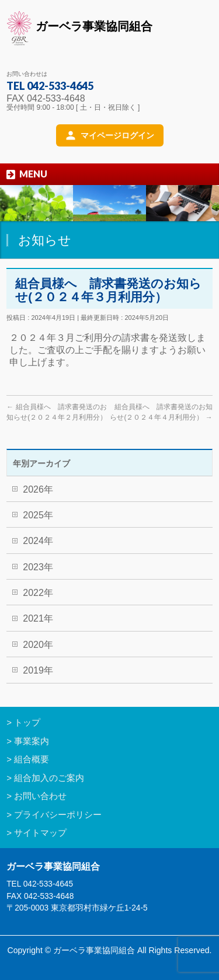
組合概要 (32, 759)
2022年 (38, 593)
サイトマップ (40, 833)
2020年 (38, 645)
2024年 (38, 541)
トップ (27, 722)
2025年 (38, 515)
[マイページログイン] (110, 135)
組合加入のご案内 (49, 778)
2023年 (38, 567)
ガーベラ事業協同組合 (79, 28)
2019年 (38, 670)
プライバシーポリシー (58, 815)
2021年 (38, 618)
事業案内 (32, 741)
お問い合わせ (40, 796)
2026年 (38, 489)
